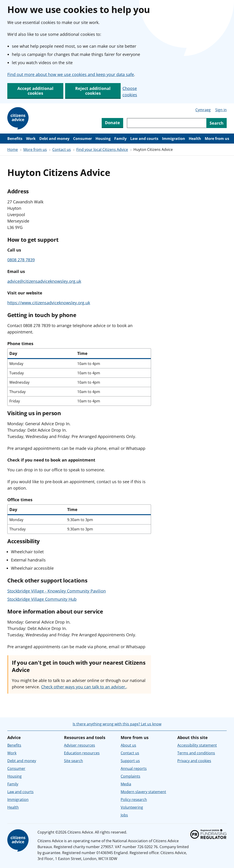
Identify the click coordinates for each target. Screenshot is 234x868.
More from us (217, 139)
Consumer (82, 139)
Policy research (134, 800)
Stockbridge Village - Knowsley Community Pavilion (57, 591)
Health (195, 139)
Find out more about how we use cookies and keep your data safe (71, 74)
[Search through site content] (167, 123)
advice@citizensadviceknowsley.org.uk (44, 281)
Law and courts (144, 139)
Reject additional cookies (93, 91)
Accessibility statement (197, 745)
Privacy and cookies (194, 761)
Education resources (82, 753)
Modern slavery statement (143, 792)
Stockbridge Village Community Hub (42, 599)
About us (128, 745)
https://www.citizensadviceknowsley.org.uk (49, 303)
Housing (103, 139)
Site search (73, 761)
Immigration (174, 139)
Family (120, 139)
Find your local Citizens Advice (102, 149)
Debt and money (54, 139)
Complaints (130, 776)
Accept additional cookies (35, 91)
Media (126, 784)
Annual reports (134, 768)
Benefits (15, 139)
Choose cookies (130, 92)
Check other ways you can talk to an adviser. (84, 687)
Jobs (124, 815)
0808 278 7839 (21, 260)
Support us (130, 761)
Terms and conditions (196, 753)
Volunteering (132, 807)
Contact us (62, 149)
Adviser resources (80, 745)
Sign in (221, 110)
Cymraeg (203, 110)
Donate (112, 123)
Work (31, 139)
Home (13, 149)
